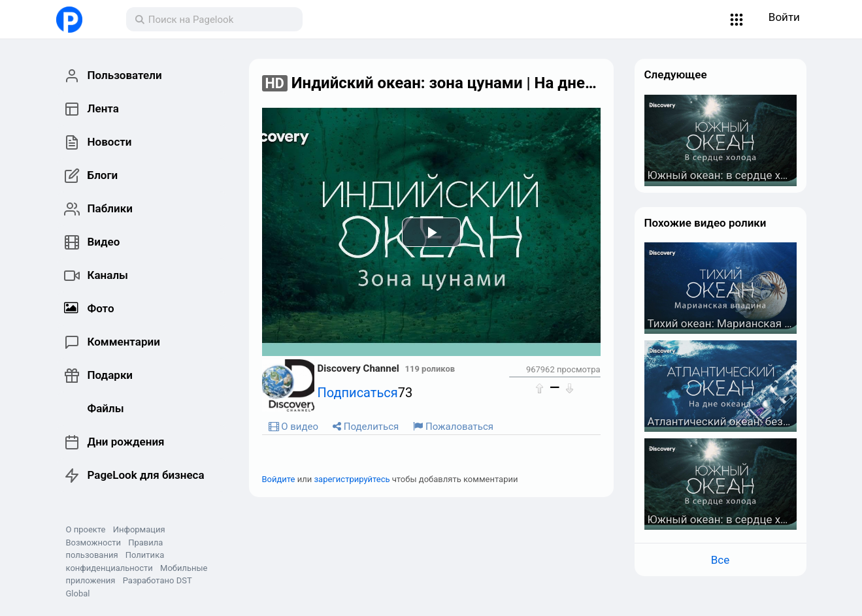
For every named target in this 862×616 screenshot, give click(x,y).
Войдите (279, 479)
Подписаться (358, 393)
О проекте (86, 529)
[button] (736, 20)
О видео (294, 427)
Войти (784, 17)
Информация (139, 529)
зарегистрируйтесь (352, 479)
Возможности (93, 543)
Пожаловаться (453, 427)
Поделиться (366, 427)
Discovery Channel (358, 368)
